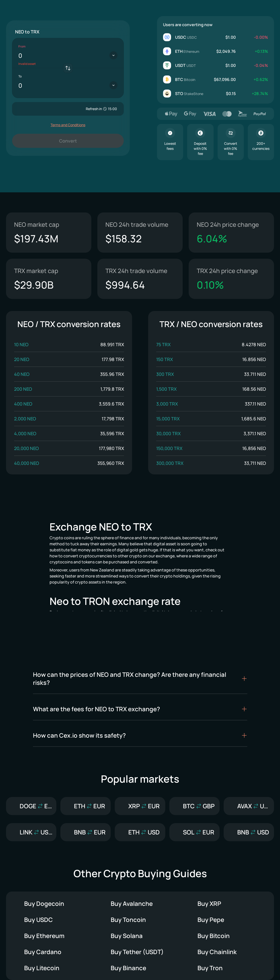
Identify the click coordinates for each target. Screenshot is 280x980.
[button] (140, 679)
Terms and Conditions (68, 125)
